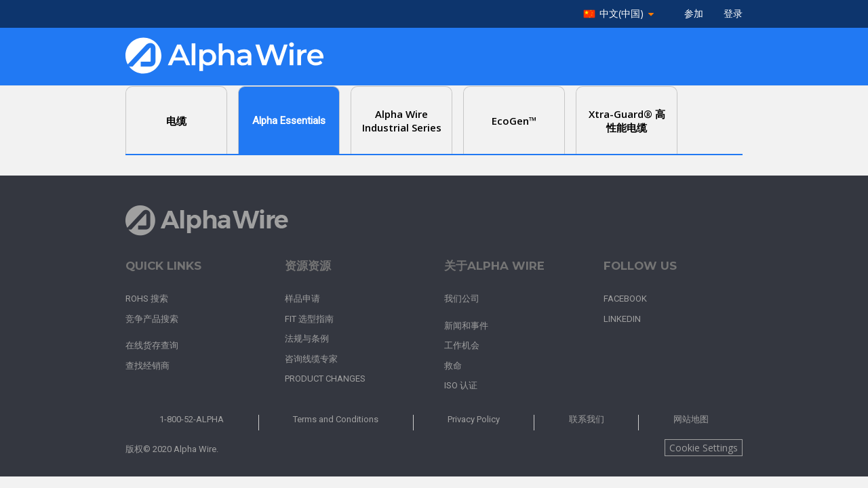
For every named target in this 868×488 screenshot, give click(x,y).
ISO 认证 (461, 385)
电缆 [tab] (176, 121)
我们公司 (462, 299)
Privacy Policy (474, 419)
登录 (733, 14)
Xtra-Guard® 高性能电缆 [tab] (627, 121)
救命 (453, 366)
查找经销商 (147, 366)
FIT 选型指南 (309, 319)
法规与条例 (307, 339)
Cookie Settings (704, 448)
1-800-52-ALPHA (192, 419)
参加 (694, 14)
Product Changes (325, 379)
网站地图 (691, 419)
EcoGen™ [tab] (514, 121)
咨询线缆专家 (311, 359)
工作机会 (462, 345)
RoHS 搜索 (147, 299)
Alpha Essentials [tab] (289, 121)
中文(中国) (622, 14)
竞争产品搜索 (152, 319)
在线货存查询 (152, 345)
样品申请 (302, 299)
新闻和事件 (466, 326)
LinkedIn (622, 319)
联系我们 (587, 419)
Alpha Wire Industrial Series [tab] (402, 121)
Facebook (625, 299)
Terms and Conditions (336, 419)
